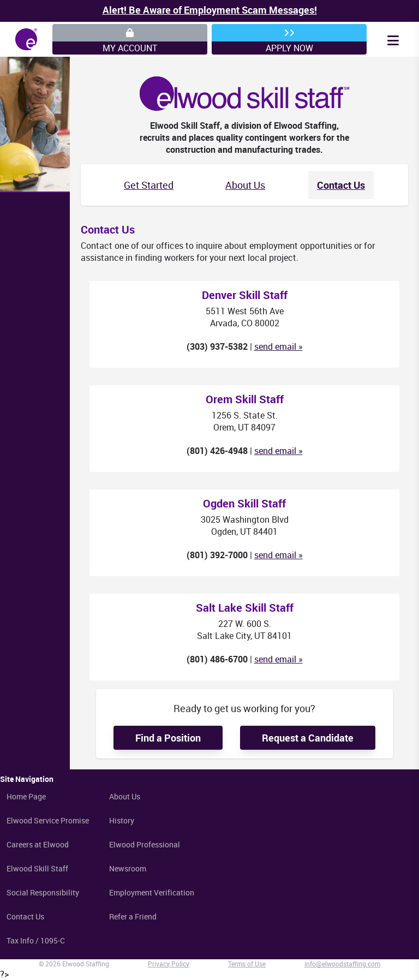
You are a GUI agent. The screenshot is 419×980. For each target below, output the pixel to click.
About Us (245, 185)
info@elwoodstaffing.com (342, 964)
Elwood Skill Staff (37, 868)
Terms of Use (247, 964)
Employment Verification (152, 892)
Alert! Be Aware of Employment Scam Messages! (210, 10)
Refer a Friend (133, 916)
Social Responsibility (43, 892)
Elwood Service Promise (48, 820)
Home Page (26, 796)
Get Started (149, 185)
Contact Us (341, 185)
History (122, 820)
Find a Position (168, 738)
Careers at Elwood (38, 844)
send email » (279, 346)
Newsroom (128, 868)
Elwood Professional (145, 844)
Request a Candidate (308, 738)
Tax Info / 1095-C (36, 940)
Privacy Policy (169, 964)
